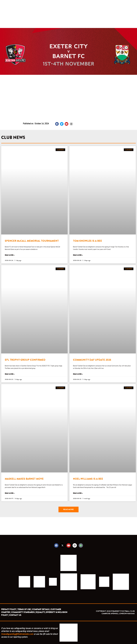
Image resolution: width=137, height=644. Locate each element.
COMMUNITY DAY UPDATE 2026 (92, 360)
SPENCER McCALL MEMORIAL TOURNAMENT (32, 241)
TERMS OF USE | (24, 609)
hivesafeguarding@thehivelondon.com (17, 634)
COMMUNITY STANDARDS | (23, 612)
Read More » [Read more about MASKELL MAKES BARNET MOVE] (10, 493)
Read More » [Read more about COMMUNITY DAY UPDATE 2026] (78, 374)
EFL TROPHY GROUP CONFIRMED (25, 360)
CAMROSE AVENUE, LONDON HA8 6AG (118, 614)
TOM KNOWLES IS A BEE (87, 241)
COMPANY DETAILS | (41, 609)
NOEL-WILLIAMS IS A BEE (88, 479)
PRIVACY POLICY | (9, 609)
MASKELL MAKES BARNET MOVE (24, 479)
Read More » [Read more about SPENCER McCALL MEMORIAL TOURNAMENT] (10, 255)
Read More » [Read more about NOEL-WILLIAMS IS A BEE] (78, 493)
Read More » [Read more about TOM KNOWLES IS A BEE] (78, 255)
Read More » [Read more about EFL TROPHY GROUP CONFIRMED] (10, 374)
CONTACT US (15, 615)
